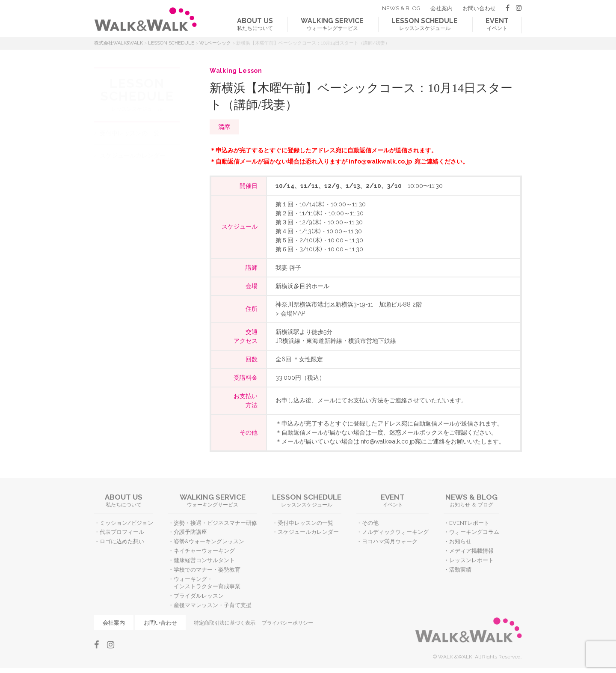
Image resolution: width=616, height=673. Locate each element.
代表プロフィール (122, 532)
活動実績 (460, 570)
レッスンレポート (471, 560)
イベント (497, 24)
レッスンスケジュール (425, 24)
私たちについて (255, 24)
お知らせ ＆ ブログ (471, 500)
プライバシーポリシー (287, 623)
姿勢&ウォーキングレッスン (209, 541)
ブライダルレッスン (199, 596)
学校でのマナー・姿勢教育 (207, 570)
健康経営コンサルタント (204, 560)
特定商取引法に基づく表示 (225, 623)
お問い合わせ (479, 8)
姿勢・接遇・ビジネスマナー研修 (215, 523)
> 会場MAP (290, 313)
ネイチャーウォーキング (204, 551)
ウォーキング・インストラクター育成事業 (207, 583)
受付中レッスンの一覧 (130, 133)
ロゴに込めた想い (122, 541)
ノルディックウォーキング (395, 532)
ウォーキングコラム (474, 532)
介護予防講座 (190, 532)
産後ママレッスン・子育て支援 (213, 605)
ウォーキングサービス (332, 24)
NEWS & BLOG (401, 8)
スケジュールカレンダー (133, 155)
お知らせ (460, 541)
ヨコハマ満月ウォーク (390, 541)
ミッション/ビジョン (126, 523)
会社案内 (441, 8)
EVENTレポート (469, 523)
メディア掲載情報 (471, 551)
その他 (370, 523)
